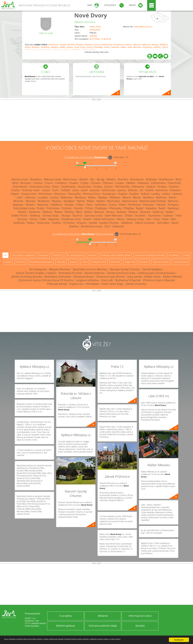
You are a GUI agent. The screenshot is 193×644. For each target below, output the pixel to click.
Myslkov (55, 47)
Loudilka (43, 197)
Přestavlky (98, 47)
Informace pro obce (140, 616)
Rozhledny (174, 255)
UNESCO (57, 255)
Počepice (173, 205)
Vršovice (82, 223)
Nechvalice (114, 201)
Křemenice (45, 194)
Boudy (101, 179)
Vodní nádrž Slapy (112, 284)
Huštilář (66, 190)
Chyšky (84, 183)
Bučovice (26, 183)
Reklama (103, 616)
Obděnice (56, 205)
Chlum (49, 183)
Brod (15, 183)
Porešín (79, 208)
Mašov (92, 197)
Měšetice (164, 45)
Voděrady (19, 223)
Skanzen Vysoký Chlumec (125, 269)
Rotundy (61, 262)
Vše (5, 255)
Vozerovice (43, 223)
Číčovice (95, 183)
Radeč (140, 208)
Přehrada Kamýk (57, 284)
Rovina (110, 212)
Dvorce (98, 45)
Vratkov (56, 223)
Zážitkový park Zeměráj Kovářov (157, 273)
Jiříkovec (133, 190)
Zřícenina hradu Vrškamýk (159, 280)
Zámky (8, 262)
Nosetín (30, 205)
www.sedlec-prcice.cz (143, 27)
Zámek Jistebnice (94, 273)
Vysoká (93, 223)
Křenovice (60, 194)
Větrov (120, 219)
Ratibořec (35, 212)
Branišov (123, 179)
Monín (28, 47)
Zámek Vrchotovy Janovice (27, 277)
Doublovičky (68, 187)
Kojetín (15, 194)
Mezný (137, 197)
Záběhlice (127, 223)
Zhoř (107, 226)
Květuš (145, 194)
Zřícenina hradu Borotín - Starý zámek (119, 277)
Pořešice (67, 208)
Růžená (133, 212)
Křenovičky (74, 194)
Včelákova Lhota (71, 219)
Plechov (161, 205)
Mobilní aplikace (66, 626)
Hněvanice (138, 187)
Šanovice (115, 47)
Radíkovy (173, 208)
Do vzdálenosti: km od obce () (83, 234)
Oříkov (80, 205)
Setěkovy (35, 215)
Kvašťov (128, 45)
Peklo (122, 205)
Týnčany (22, 219)
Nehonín (173, 201)
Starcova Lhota (93, 215)
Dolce (55, 187)
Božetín (71, 45)
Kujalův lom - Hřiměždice (84, 284)
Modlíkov (148, 197)
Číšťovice (108, 183)
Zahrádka (163, 223)
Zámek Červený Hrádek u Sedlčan (36, 273)
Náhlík (62, 47)
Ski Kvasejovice (38, 269)
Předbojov (101, 208)
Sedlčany (93, 36)
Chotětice (79, 45)
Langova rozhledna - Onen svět (94, 280)
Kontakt (140, 626)
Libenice (177, 194)
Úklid (43, 219)
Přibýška (129, 208)
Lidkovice (137, 45)
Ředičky (69, 212)
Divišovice (89, 45)
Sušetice (157, 47)
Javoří (85, 190)
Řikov (79, 212)
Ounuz (113, 205)
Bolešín (63, 45)
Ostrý (89, 205)
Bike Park (115, 262)
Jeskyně (73, 262)
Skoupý (66, 215)
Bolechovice (54, 45)
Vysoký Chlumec (109, 223)
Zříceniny (21, 262)
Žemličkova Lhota (91, 226)
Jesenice (95, 190)
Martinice (80, 197)
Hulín (55, 190)
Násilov (70, 47)
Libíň (20, 197)
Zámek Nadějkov (152, 269)
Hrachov (174, 187)
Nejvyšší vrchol (99, 262)
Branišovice (137, 179)
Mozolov (31, 201)
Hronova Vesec (31, 190)
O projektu (66, 616)
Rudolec (121, 212)
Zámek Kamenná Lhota (121, 273)
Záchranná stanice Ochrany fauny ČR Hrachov (46, 280)
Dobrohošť (174, 183)
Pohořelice (53, 208)
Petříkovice (134, 205)
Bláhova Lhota (52, 179)
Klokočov (175, 190)
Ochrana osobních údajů (103, 626)
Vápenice (53, 219)
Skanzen (92, 255)
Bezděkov (36, 179)
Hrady (186, 255)
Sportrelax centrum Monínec (90, 269)
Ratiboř (22, 212)
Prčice (89, 47)
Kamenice (162, 190)
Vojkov (31, 223)
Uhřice (165, 47)
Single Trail (130, 262)
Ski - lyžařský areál (75, 255)
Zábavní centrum (161, 262)
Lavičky (156, 194)
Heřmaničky (122, 187)
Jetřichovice (107, 45)
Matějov (155, 45)
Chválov (73, 183)
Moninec (36, 47)
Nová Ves (43, 205)
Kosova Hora (29, 194)
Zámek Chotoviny (136, 284)
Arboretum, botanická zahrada (150, 255)
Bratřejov (152, 179)
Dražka (98, 187)
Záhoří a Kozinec (145, 223)
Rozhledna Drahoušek (58, 277)
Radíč (162, 208)
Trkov (178, 215)
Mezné (127, 197)
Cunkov (120, 183)
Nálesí (91, 201)
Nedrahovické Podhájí (153, 201)
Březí (179, 179)
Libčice (166, 194)
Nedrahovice (130, 201)
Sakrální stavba (181, 262)
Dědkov (131, 183)
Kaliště (150, 190)
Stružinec (140, 215)
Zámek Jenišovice (84, 277)
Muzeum (144, 262)
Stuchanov (147, 47)
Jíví (142, 190)
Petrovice (149, 205)
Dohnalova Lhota (40, 187)
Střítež (129, 215)
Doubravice (85, 187)
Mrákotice (45, 47)
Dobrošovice (20, 187)
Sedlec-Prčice (95, 27)
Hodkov (151, 187)
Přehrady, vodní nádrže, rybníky (116, 255)
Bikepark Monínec (60, 269)
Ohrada (69, 205)
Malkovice (146, 45)
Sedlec (123, 47)
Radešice (151, 208)
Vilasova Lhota (135, 219)
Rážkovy (47, 212)
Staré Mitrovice (134, 47)
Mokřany (161, 197)
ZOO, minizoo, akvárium (23, 255)
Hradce (15, 190)
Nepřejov (18, 205)
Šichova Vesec (51, 215)
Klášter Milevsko (172, 277)
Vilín (149, 219)
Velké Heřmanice (104, 219)
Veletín (87, 219)
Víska (157, 219)
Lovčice (54, 197)
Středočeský (95, 30)
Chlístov (38, 183)
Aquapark (44, 255)
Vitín (173, 219)
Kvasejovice (118, 45)
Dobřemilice (158, 183)
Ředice (58, 212)
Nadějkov (69, 201)
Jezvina (122, 190)
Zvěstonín (118, 226)
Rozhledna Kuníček (70, 273)
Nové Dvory (91, 15)
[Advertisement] (96, 121)
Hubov (46, 190)
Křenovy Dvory (92, 194)
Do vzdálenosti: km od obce (86, 157)
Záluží (175, 223)
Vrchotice (69, 223)
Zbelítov (74, 226)
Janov (76, 190)
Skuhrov (77, 215)
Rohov (107, 47)
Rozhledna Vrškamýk (128, 280)
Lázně (85, 262)
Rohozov (99, 212)
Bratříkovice (166, 179)
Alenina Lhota (20, 179)
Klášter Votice (152, 277)
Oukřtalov (101, 205)
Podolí (41, 208)
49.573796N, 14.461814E (100, 39)
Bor (93, 179)
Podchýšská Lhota (24, 208)
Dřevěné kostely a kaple (41, 262)
